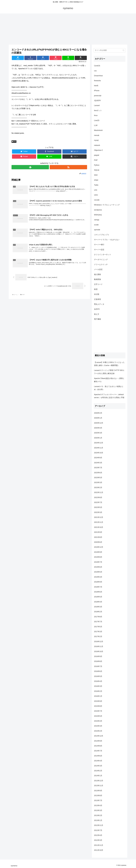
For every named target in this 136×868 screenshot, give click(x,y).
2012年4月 (98, 835)
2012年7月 (98, 830)
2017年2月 (98, 637)
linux (96, 115)
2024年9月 (98, 458)
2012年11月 (99, 825)
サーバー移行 (99, 245)
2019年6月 (98, 567)
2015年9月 (98, 701)
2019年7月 (98, 562)
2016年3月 (98, 686)
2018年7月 (98, 587)
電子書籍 (97, 319)
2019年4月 (98, 577)
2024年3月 (98, 463)
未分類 (97, 294)
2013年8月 (98, 796)
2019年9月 (98, 552)
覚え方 (97, 314)
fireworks (97, 81)
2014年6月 (98, 756)
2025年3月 (98, 433)
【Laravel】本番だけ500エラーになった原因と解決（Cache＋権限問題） (109, 364)
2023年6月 (98, 473)
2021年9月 (98, 532)
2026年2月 (98, 413)
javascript (98, 96)
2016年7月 (98, 666)
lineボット (98, 110)
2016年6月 (98, 671)
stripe (96, 180)
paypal (97, 155)
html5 (96, 86)
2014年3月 (98, 766)
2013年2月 (98, 815)
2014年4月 (98, 761)
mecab (97, 135)
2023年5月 (98, 478)
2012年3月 (98, 840)
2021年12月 (99, 517)
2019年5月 (98, 572)
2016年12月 (99, 642)
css (95, 71)
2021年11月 (99, 522)
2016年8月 (98, 661)
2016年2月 (98, 691)
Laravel (97, 105)
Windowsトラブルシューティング (107, 205)
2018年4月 (98, 602)
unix (96, 190)
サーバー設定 (99, 250)
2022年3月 (98, 512)
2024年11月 (99, 448)
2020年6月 (98, 542)
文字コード (98, 284)
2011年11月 (99, 845)
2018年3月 (98, 607)
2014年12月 (99, 736)
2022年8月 (98, 497)
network (97, 145)
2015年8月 (98, 706)
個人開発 (97, 274)
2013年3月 (98, 810)
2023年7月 (98, 468)
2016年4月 (98, 681)
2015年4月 (98, 721)
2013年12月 (99, 781)
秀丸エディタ (99, 304)
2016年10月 (99, 651)
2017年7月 (98, 622)
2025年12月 (99, 423)
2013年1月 (98, 820)
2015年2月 (98, 731)
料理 (96, 289)
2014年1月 (98, 776)
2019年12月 (99, 547)
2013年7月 (98, 800)
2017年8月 (98, 617)
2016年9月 (98, 656)
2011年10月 (99, 850)
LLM (96, 125)
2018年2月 (98, 612)
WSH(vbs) (98, 215)
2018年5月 (98, 597)
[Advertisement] (68, 29)
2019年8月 (98, 557)
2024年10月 (99, 453)
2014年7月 (98, 751)
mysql (96, 140)
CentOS (97, 66)
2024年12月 (99, 443)
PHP (14, 141)
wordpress (98, 210)
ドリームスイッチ (101, 264)
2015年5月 (98, 716)
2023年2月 (98, 488)
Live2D (97, 120)
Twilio (96, 185)
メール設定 (98, 269)
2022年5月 (98, 507)
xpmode (97, 230)
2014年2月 (98, 771)
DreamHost (98, 76)
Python (97, 165)
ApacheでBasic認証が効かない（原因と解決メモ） (109, 380)
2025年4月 (98, 428)
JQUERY (98, 101)
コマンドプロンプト (102, 235)
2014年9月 (98, 741)
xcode (96, 225)
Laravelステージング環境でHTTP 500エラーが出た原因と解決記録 (109, 372)
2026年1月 (98, 418)
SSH (96, 175)
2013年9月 (98, 791)
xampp (97, 220)
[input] (110, 50)
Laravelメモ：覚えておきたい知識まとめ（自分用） (109, 388)
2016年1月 (98, 696)
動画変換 (97, 279)
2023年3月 (98, 483)
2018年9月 (98, 582)
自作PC (97, 309)
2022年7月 (98, 502)
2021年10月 (99, 527)
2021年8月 (98, 537)
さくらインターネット (103, 255)
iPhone (97, 91)
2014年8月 (98, 746)
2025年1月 (98, 438)
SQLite (97, 170)
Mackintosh (98, 130)
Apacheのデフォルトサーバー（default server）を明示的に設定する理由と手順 (109, 396)
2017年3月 (98, 632)
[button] (123, 50)
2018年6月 (98, 592)
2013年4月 (98, 806)
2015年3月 (98, 726)
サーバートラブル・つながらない (107, 240)
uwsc (96, 195)
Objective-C (99, 150)
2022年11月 (99, 492)
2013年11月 (99, 786)
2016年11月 (99, 646)
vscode (97, 200)
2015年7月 (98, 711)
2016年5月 (98, 676)
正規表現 (97, 299)
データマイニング (101, 260)
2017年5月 (98, 627)
